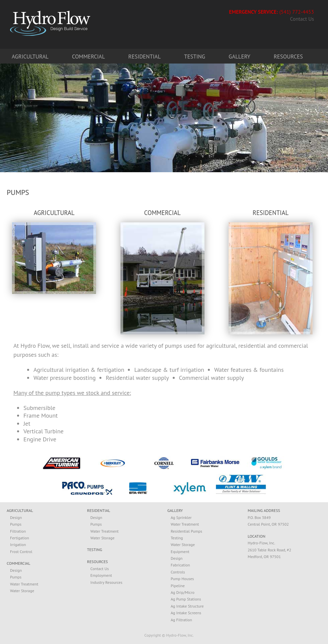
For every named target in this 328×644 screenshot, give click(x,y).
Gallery (239, 57)
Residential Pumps (186, 531)
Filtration (18, 531)
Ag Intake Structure (187, 606)
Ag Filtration (181, 620)
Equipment (180, 552)
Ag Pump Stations (186, 599)
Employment (101, 575)
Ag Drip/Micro (183, 592)
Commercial (88, 57)
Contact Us (302, 19)
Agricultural (30, 57)
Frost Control (21, 552)
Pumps (16, 524)
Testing (195, 57)
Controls (178, 572)
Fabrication (180, 565)
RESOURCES (97, 562)
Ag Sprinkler (181, 517)
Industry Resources (106, 582)
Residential (144, 57)
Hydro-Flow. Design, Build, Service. (50, 23)
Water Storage (22, 591)
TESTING (95, 550)
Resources (288, 57)
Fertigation (20, 538)
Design (16, 517)
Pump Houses (182, 579)
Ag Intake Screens (186, 613)
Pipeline (178, 586)
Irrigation (18, 545)
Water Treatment (24, 584)
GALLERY (175, 511)
